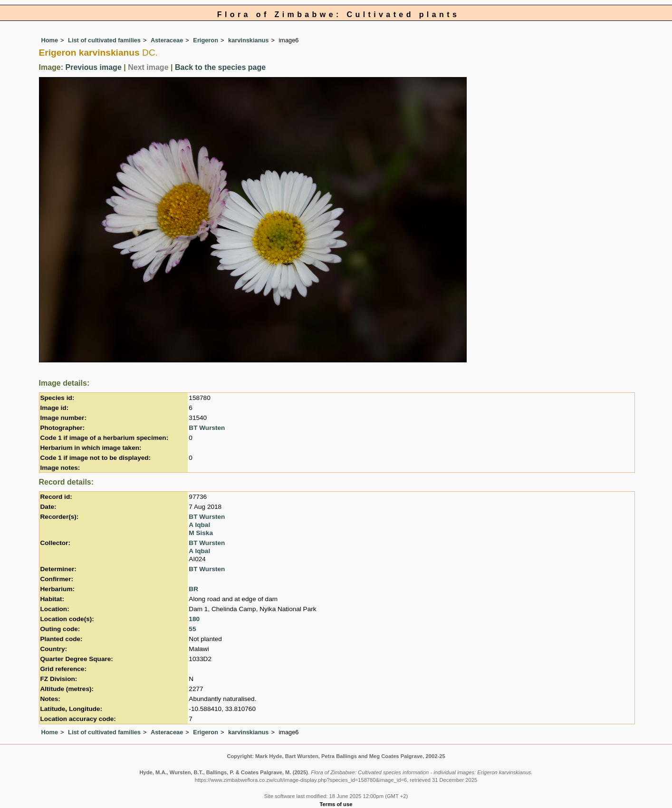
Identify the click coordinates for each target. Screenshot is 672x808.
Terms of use (336, 804)
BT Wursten (207, 428)
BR (193, 589)
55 (192, 629)
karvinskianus (248, 40)
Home (50, 40)
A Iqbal (199, 525)
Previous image (94, 67)
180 (194, 619)
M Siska (201, 533)
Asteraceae (167, 40)
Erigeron (206, 40)
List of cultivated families (104, 40)
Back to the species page (220, 67)
